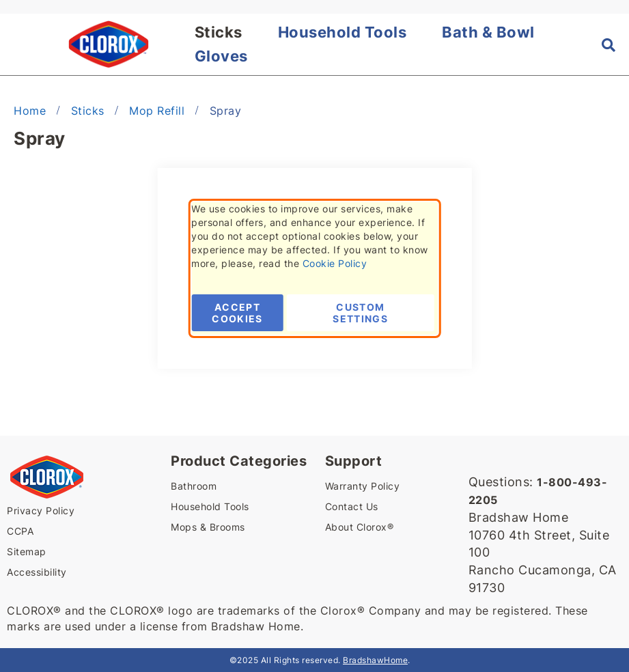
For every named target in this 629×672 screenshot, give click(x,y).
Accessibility (37, 572)
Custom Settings (360, 313)
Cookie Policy (335, 263)
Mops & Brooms (208, 527)
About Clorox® (360, 527)
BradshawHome (375, 660)
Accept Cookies (237, 313)
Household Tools (343, 32)
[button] (15, 44)
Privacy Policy (41, 510)
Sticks (219, 32)
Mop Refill (159, 111)
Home (32, 111)
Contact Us (352, 506)
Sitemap (27, 551)
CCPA (20, 531)
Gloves (221, 56)
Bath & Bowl (488, 32)
